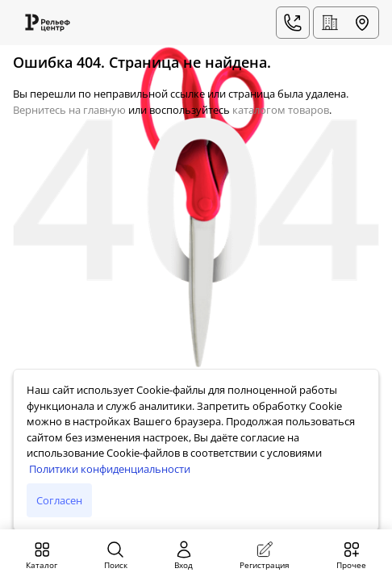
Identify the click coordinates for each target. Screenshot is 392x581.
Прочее (351, 555)
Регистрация (265, 555)
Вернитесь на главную (69, 110)
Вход (184, 555)
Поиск (116, 555)
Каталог (42, 555)
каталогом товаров (281, 110)
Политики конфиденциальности (110, 469)
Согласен (59, 500)
